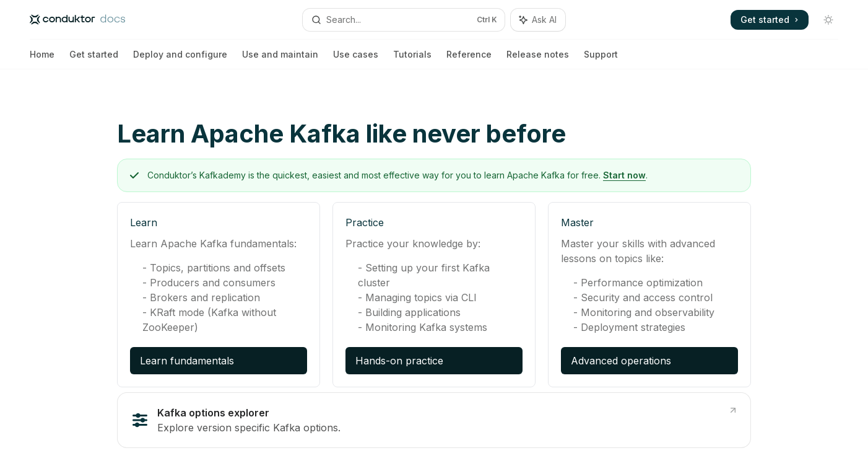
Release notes (538, 59)
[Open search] (404, 20)
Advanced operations (621, 361)
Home (42, 59)
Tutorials (412, 59)
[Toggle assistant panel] (538, 20)
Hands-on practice (399, 361)
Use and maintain (280, 59)
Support (601, 59)
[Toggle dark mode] (828, 20)
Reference (469, 59)
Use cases (356, 59)
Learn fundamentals (187, 361)
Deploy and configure (180, 59)
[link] (434, 420)
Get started (94, 59)
